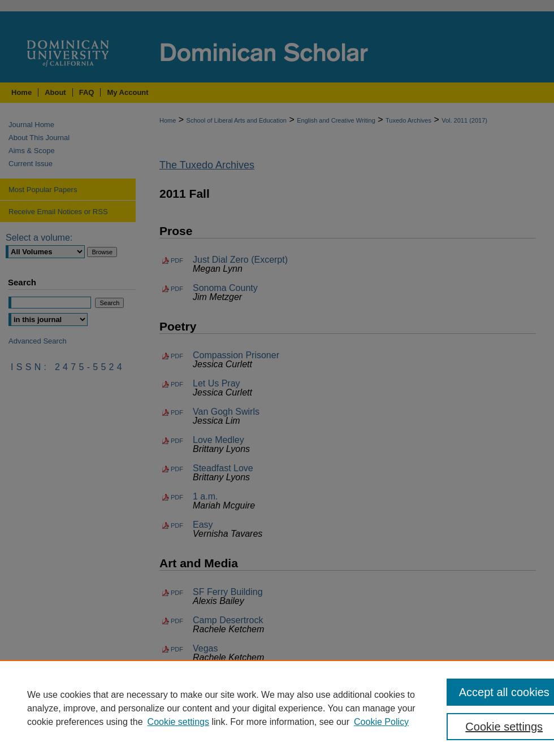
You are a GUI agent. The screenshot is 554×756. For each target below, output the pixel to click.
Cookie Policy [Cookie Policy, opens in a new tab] (381, 722)
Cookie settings (178, 722)
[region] (277, 708)
